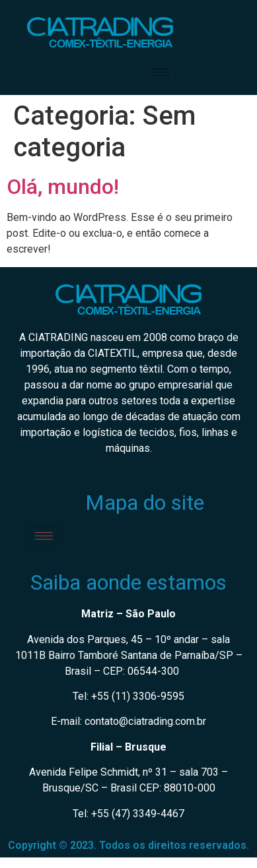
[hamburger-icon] (160, 72)
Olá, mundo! (63, 187)
